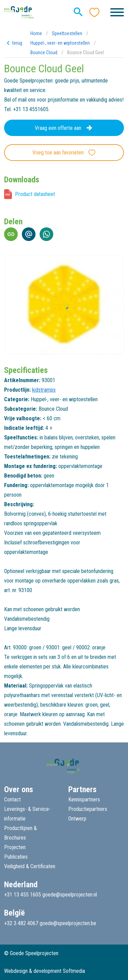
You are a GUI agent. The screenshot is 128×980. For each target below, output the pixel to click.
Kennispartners (84, 800)
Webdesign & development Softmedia (45, 971)
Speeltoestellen (67, 33)
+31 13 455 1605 (23, 895)
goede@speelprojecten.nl (70, 895)
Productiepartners (88, 809)
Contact (12, 800)
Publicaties (16, 857)
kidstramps (44, 390)
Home (36, 33)
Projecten (15, 847)
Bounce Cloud (44, 52)
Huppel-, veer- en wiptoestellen (60, 43)
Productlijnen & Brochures (20, 833)
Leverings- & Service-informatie (27, 814)
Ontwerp (77, 819)
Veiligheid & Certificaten (30, 866)
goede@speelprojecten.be (68, 923)
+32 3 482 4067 (21, 923)
